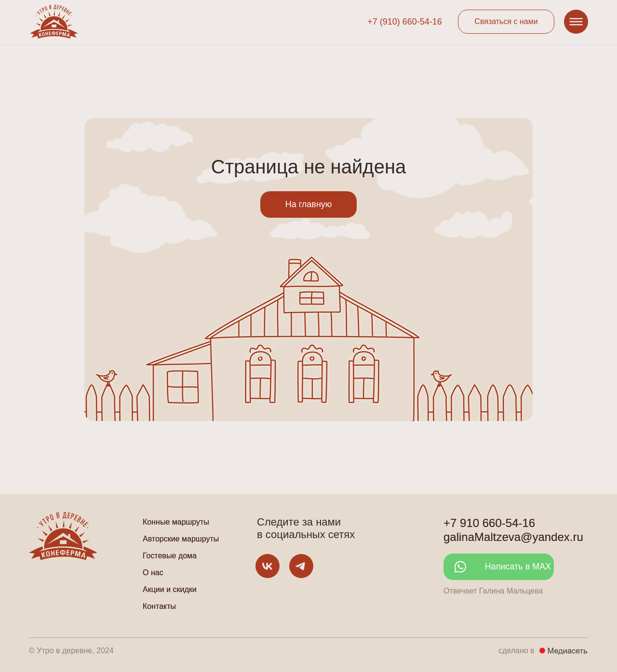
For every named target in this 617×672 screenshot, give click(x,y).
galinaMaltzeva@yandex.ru (513, 537)
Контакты (159, 606)
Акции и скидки (170, 589)
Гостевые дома (170, 556)
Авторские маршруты (181, 539)
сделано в (516, 651)
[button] (506, 22)
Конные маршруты (176, 522)
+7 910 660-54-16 (489, 523)
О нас (153, 573)
